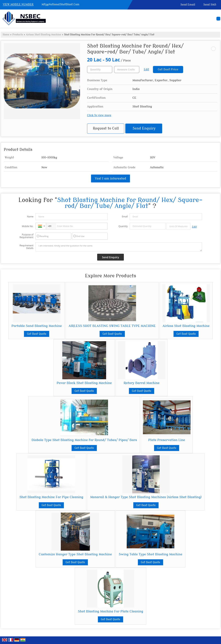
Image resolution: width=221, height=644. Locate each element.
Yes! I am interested (110, 178)
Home (6, 35)
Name (30, 217)
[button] (18, 5)
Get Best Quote (37, 334)
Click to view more (99, 115)
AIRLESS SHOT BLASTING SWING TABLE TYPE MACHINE (112, 326)
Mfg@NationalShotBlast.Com (60, 4)
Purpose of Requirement (26, 236)
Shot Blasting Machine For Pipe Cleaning (51, 497)
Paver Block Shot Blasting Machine (84, 383)
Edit (147, 70)
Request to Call (106, 128)
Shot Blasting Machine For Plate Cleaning (110, 611)
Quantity (123, 226)
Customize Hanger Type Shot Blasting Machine (75, 554)
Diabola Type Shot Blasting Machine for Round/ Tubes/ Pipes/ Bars (84, 440)
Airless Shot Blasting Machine (44, 35)
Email (125, 217)
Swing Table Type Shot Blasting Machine (151, 554)
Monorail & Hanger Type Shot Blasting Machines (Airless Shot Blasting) (146, 497)
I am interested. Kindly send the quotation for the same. (119, 247)
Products (18, 35)
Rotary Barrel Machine (142, 383)
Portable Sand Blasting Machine (37, 326)
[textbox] (127, 70)
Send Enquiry (144, 128)
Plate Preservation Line (167, 440)
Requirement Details (26, 247)
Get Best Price (168, 69)
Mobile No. (28, 226)
